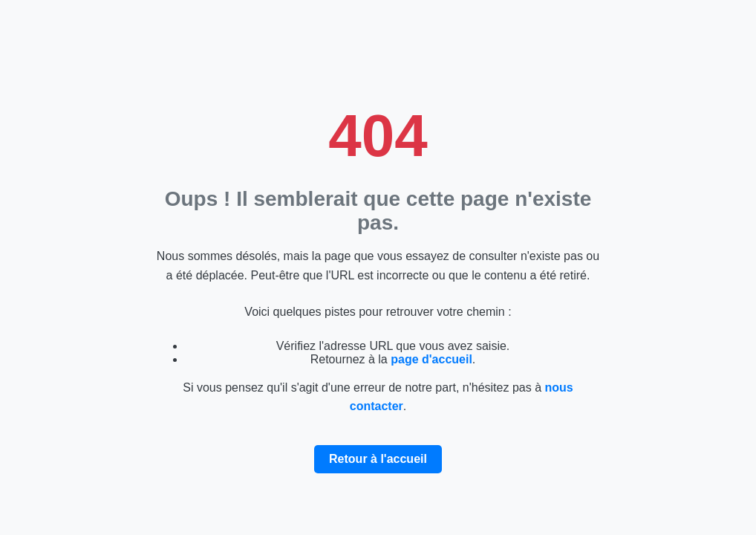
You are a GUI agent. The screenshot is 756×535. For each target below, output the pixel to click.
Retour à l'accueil (378, 459)
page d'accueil (431, 359)
